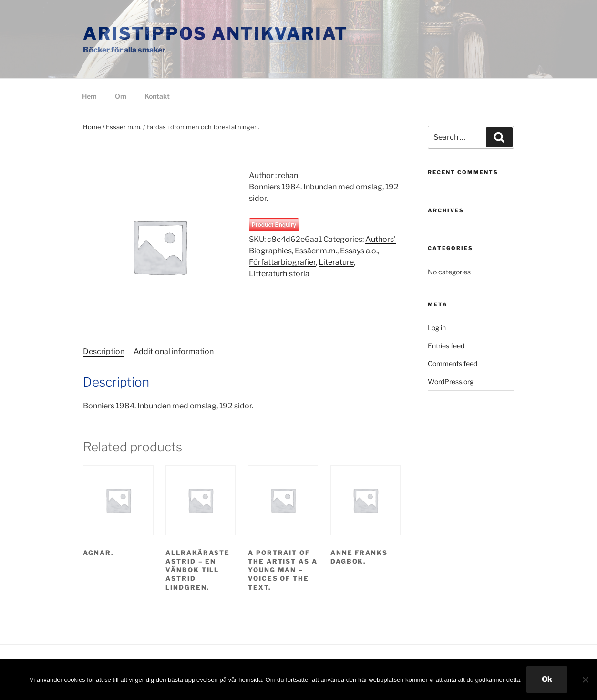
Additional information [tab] (174, 351)
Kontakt (157, 96)
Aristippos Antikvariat (216, 33)
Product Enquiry (274, 225)
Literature (336, 262)
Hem (89, 96)
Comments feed (453, 363)
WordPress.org (451, 381)
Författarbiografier (282, 262)
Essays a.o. (359, 251)
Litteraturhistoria (279, 274)
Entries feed (446, 346)
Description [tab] (104, 351)
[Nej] (585, 679)
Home (92, 127)
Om (121, 96)
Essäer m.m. (124, 127)
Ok (547, 679)
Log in (437, 328)
